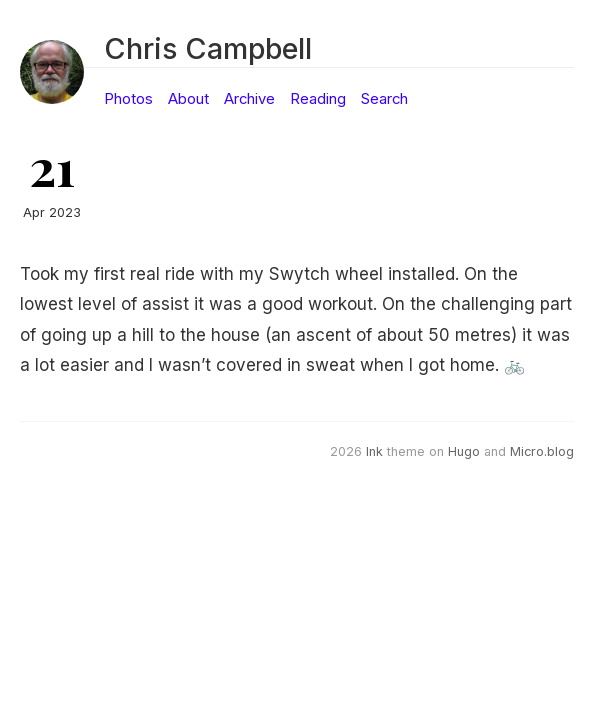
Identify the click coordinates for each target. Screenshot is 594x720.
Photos (128, 99)
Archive (249, 99)
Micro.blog (542, 451)
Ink (374, 451)
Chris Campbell (208, 48)
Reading (318, 99)
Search (384, 99)
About (188, 99)
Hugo (464, 451)
